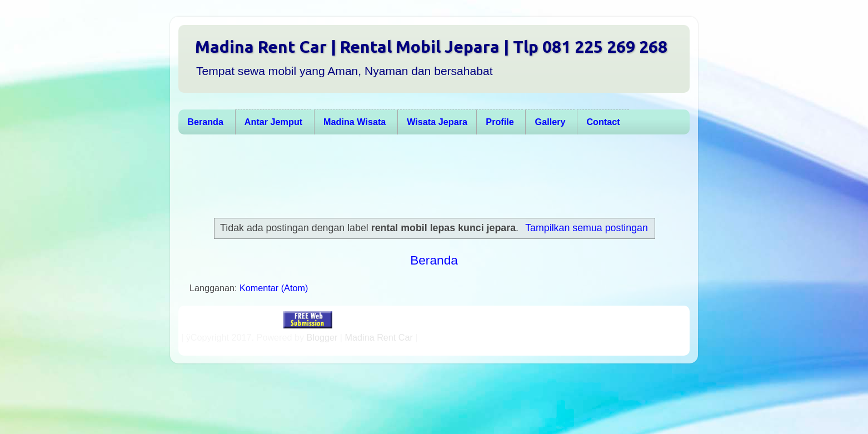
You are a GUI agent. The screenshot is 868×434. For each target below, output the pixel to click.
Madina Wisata (355, 122)
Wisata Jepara (437, 122)
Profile (500, 122)
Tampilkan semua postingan (587, 228)
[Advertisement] (428, 176)
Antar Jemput (273, 122)
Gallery (550, 122)
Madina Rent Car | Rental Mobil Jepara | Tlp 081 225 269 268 (431, 47)
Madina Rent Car (379, 337)
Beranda (205, 122)
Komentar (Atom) (274, 288)
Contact (603, 122)
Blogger (322, 337)
